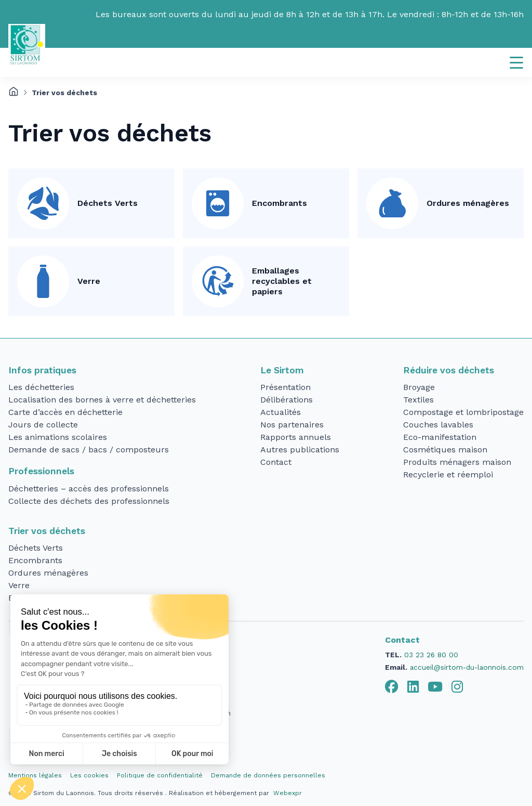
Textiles (418, 400)
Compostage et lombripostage (463, 412)
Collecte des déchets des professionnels (89, 501)
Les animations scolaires (58, 437)
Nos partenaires (292, 425)
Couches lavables (438, 425)
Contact (276, 462)
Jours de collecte (43, 425)
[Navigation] (516, 62)
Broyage (419, 387)
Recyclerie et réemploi (448, 474)
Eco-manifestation (440, 437)
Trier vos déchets (47, 531)
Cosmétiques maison (445, 450)
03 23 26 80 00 (431, 655)
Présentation (285, 387)
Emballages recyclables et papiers (282, 281)
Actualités (281, 412)
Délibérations (287, 400)
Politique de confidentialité (160, 775)
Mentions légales (35, 775)
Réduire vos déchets (449, 370)
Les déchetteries (41, 387)
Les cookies (89, 775)
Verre (89, 281)
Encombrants (280, 203)
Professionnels (41, 471)
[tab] (392, 687)
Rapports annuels (296, 437)
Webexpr (288, 793)
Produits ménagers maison (457, 462)
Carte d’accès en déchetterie (65, 412)
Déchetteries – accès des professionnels (89, 489)
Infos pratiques (42, 370)
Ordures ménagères (468, 203)
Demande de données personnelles (268, 775)
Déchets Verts (108, 203)
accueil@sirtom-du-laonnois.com (467, 667)
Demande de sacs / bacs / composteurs (89, 450)
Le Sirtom (282, 370)
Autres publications (300, 450)
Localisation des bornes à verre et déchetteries (102, 400)
